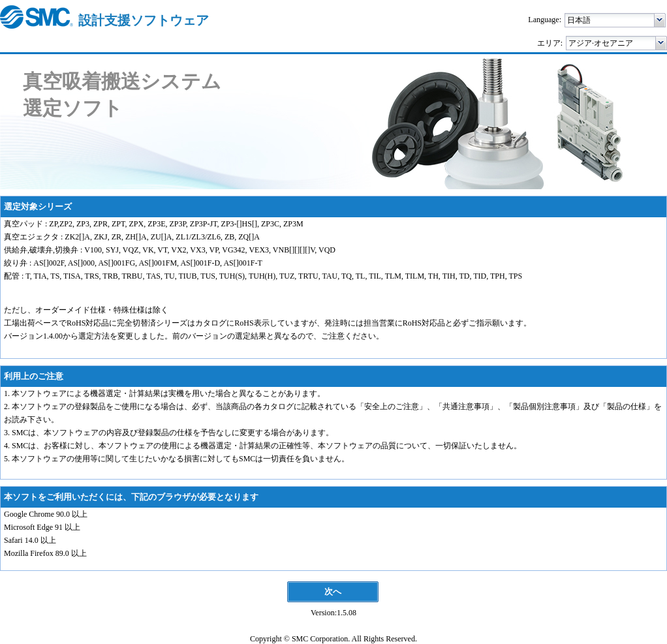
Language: (545, 20)
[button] (660, 20)
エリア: (550, 43)
